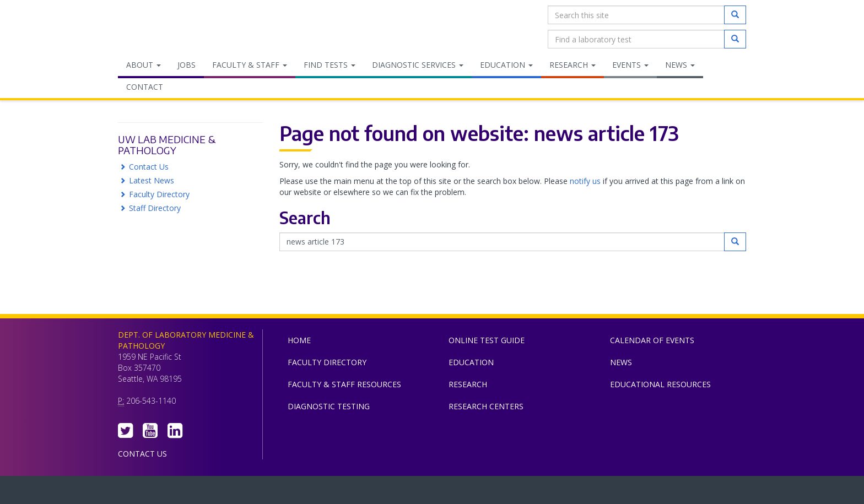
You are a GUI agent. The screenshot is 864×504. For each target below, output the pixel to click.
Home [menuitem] (299, 340)
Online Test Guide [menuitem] (487, 340)
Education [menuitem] (506, 65)
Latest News (152, 180)
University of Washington (479, 492)
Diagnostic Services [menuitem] (418, 65)
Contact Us (149, 167)
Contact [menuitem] (145, 87)
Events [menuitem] (630, 65)
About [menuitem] (144, 65)
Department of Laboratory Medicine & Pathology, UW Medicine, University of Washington (174, 27)
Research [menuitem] (573, 65)
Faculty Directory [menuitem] (327, 362)
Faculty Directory (159, 194)
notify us (585, 181)
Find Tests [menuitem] (330, 65)
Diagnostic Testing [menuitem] (329, 406)
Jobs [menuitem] (187, 65)
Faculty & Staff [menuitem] (250, 65)
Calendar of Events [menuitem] (652, 340)
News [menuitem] (680, 65)
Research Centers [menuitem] (486, 406)
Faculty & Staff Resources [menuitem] (344, 384)
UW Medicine (341, 492)
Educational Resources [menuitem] (660, 384)
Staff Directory (155, 208)
